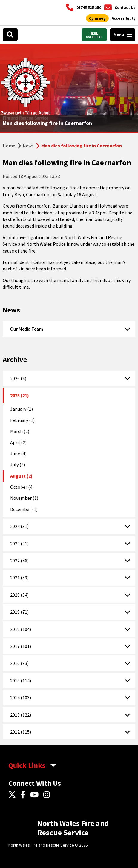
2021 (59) (19, 578)
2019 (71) (19, 612)
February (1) (22, 420)
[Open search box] (10, 35)
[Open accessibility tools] (124, 18)
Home (9, 146)
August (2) (21, 476)
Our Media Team (27, 329)
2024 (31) (19, 526)
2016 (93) (19, 663)
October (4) (22, 487)
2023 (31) (19, 544)
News (28, 146)
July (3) (18, 465)
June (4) (18, 454)
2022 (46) (19, 561)
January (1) (22, 409)
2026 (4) (18, 378)
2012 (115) (21, 732)
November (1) (24, 498)
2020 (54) (19, 595)
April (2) (18, 442)
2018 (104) (21, 629)
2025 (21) (20, 395)
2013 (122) (21, 715)
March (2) (20, 431)
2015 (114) (21, 680)
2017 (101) (21, 646)
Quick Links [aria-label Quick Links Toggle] (27, 765)
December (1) (24, 509)
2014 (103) (21, 697)
